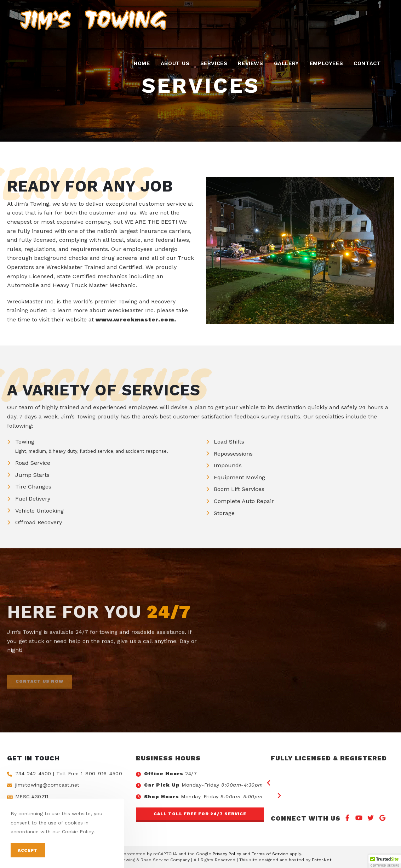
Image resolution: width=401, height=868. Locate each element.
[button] (200, 815)
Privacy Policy (227, 854)
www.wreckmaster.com (135, 319)
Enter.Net (322, 860)
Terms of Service (270, 854)
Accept (28, 850)
